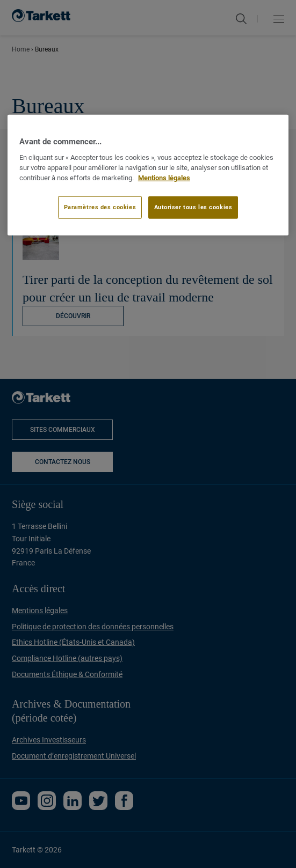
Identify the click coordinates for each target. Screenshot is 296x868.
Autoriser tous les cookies (193, 207)
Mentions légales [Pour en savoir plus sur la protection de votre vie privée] (164, 177)
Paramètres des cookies (100, 207)
